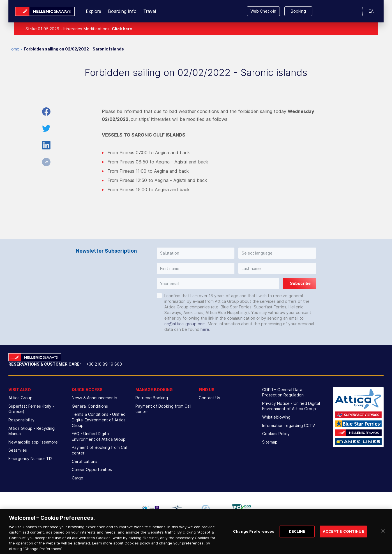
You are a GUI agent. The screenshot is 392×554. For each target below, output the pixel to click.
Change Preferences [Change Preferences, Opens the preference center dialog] (254, 538)
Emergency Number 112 (30, 459)
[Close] (383, 537)
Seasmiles (18, 450)
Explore (94, 11)
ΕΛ (371, 11)
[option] (151, 509)
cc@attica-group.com (185, 324)
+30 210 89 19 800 (104, 364)
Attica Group (20, 398)
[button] (196, 253)
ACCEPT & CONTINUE (343, 538)
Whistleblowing (276, 417)
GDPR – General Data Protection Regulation (283, 392)
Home (14, 49)
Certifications (85, 461)
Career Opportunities (92, 469)
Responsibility (21, 420)
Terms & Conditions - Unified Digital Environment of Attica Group (99, 420)
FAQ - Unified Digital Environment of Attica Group (99, 436)
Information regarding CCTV (289, 425)
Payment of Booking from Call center (100, 450)
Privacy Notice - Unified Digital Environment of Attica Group (291, 406)
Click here (122, 29)
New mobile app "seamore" (34, 442)
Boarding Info (122, 11)
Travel (150, 11)
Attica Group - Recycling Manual (32, 431)
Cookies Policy (276, 434)
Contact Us (209, 398)
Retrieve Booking (152, 398)
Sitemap (270, 442)
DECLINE (297, 538)
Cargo (78, 478)
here (205, 329)
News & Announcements (94, 398)
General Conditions (90, 406)
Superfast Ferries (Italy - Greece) (31, 409)
